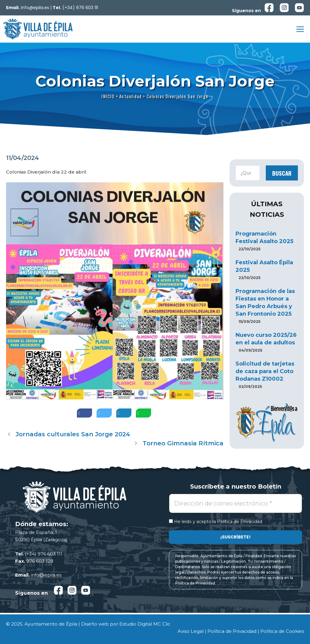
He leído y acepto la (216, 522)
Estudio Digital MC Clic (145, 624)
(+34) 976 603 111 (80, 8)
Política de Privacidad (240, 522)
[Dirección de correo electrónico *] (236, 503)
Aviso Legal (191, 631)
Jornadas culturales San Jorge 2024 (73, 434)
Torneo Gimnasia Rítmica (183, 443)
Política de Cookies (282, 631)
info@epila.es (35, 8)
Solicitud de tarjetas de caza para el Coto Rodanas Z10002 (265, 371)
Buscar (282, 173)
